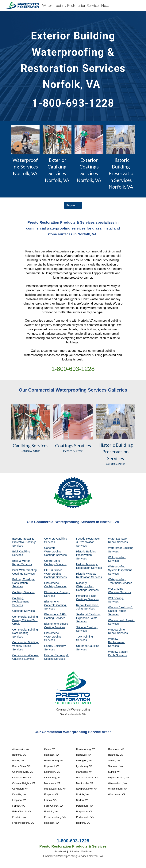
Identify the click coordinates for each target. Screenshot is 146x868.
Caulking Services (23, 592)
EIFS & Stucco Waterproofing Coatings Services (55, 574)
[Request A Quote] (73, 205)
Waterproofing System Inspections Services (120, 570)
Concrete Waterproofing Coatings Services (55, 551)
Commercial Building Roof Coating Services (25, 633)
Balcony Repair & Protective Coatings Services (25, 542)
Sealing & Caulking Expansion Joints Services (88, 618)
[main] (73, 66)
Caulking (22, 445)
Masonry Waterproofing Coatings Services (87, 586)
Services (39, 445)
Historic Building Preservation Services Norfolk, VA (121, 173)
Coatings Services (23, 611)
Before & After (31, 451)
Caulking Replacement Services (21, 602)
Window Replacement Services (117, 642)
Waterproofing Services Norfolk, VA (26, 167)
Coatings (64, 445)
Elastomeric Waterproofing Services (53, 637)
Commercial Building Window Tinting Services (25, 646)
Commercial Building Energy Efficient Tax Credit (25, 620)
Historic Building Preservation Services (86, 555)
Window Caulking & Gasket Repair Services (120, 611)
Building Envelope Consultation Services (24, 583)
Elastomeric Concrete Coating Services (55, 605)
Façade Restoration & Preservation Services (89, 542)
